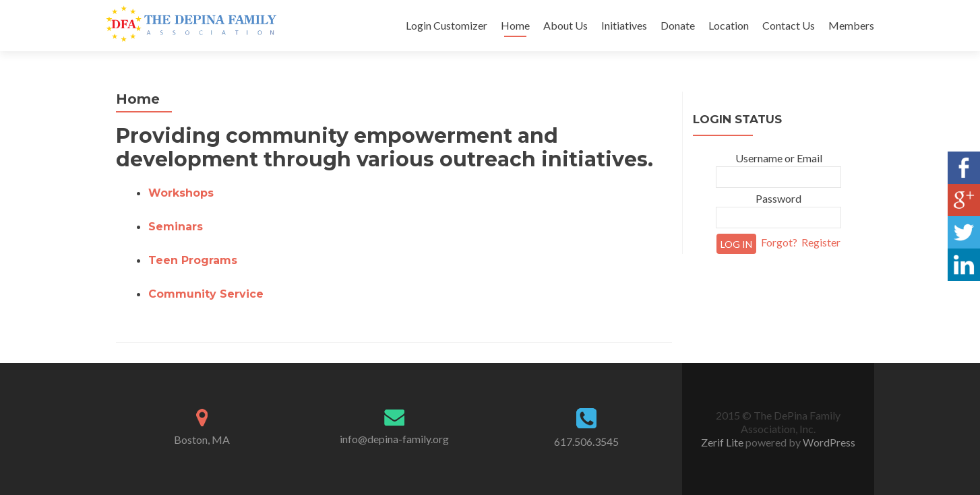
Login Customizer (447, 25)
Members (851, 25)
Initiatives (624, 25)
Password (778, 198)
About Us (565, 25)
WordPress (828, 442)
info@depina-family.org (394, 439)
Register (821, 242)
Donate (678, 25)
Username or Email (779, 158)
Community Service (206, 294)
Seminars (176, 227)
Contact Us (789, 25)
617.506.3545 (586, 441)
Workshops (181, 193)
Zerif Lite (723, 442)
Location (729, 25)
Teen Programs (193, 260)
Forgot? (779, 242)
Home (515, 25)
